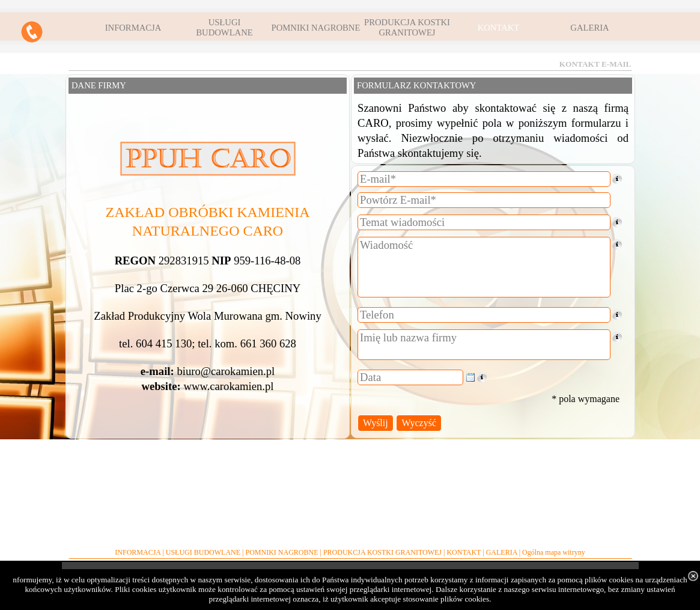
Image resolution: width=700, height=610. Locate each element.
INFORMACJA (138, 552)
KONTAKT (464, 552)
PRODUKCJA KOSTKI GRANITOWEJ (382, 552)
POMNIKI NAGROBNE (282, 552)
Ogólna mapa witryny (554, 552)
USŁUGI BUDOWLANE (203, 552)
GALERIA (502, 552)
